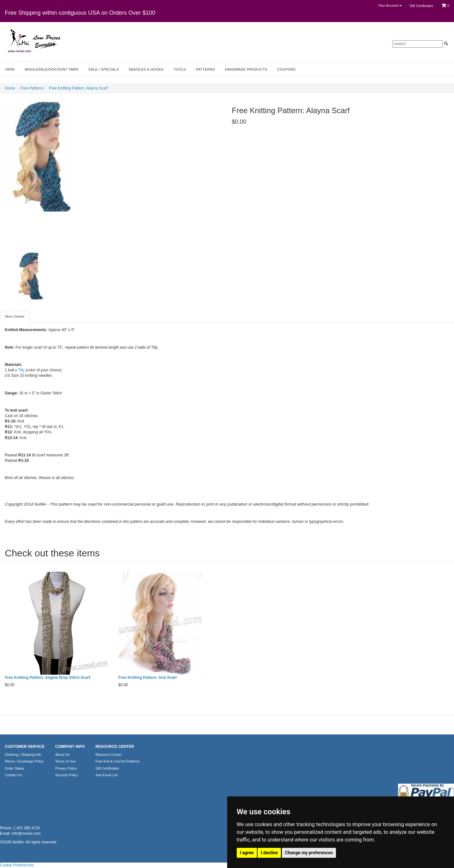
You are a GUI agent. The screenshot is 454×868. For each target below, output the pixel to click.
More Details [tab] (15, 316)
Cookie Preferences (17, 865)
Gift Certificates (421, 6)
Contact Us (13, 775)
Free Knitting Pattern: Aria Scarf (147, 678)
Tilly (21, 370)
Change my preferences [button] (309, 853)
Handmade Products (246, 69)
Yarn (10, 69)
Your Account (390, 5)
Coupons (287, 69)
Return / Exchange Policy (24, 761)
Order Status (15, 768)
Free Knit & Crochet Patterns (117, 761)
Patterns (206, 69)
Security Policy (67, 775)
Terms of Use (66, 761)
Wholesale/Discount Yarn (52, 69)
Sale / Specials (104, 69)
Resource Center (108, 755)
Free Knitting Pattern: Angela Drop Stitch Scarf (48, 678)
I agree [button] (247, 853)
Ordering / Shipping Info (23, 755)
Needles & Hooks (146, 69)
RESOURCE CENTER (115, 747)
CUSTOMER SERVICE (25, 747)
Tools (180, 69)
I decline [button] (269, 853)
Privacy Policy (66, 768)
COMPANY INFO (70, 747)
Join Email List (107, 775)
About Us (62, 755)
